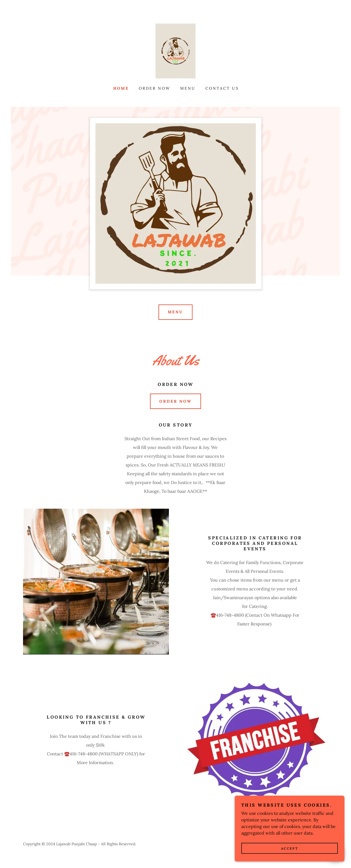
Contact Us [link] (222, 88)
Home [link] (121, 88)
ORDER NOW (175, 401)
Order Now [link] (155, 88)
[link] (175, 50)
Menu (176, 312)
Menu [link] (188, 88)
